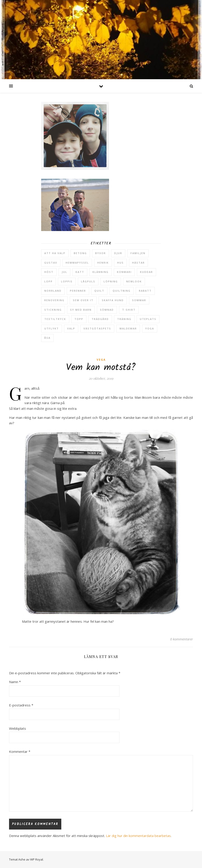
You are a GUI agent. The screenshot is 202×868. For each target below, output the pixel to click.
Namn (15, 682)
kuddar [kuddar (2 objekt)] (146, 272)
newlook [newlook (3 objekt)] (134, 281)
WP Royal (37, 859)
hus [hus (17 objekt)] (120, 263)
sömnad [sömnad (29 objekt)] (107, 310)
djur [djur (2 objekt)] (118, 253)
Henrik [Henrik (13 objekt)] (103, 263)
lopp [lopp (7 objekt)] (49, 281)
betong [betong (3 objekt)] (80, 253)
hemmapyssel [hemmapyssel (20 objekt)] (77, 263)
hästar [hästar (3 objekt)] (138, 263)
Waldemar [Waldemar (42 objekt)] (128, 328)
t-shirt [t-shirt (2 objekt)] (129, 310)
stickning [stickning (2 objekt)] (53, 310)
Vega (101, 360)
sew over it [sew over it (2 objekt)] (83, 300)
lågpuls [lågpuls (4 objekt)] (88, 281)
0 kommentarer (182, 639)
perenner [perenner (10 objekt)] (78, 291)
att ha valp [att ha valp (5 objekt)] (55, 253)
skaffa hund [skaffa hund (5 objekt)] (113, 300)
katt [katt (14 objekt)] (80, 272)
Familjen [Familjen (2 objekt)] (138, 253)
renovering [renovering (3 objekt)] (54, 300)
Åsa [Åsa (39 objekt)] (47, 338)
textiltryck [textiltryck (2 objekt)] (55, 319)
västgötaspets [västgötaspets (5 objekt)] (97, 328)
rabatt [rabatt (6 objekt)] (145, 291)
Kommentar (20, 751)
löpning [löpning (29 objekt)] (111, 281)
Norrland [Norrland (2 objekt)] (53, 291)
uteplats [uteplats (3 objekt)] (148, 319)
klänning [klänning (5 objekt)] (101, 272)
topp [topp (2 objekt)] (79, 319)
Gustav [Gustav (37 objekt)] (51, 263)
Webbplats (18, 728)
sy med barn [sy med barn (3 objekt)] (81, 310)
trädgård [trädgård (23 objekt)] (100, 319)
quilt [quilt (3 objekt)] (99, 291)
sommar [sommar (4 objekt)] (139, 300)
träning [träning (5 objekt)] (124, 319)
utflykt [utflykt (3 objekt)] (52, 328)
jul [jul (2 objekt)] (64, 272)
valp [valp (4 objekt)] (71, 328)
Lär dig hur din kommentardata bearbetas (138, 836)
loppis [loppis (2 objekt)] (67, 281)
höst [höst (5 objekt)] (49, 272)
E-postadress (21, 705)
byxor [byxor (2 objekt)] (101, 253)
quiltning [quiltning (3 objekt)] (122, 291)
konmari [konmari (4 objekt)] (124, 272)
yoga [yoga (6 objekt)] (150, 328)
